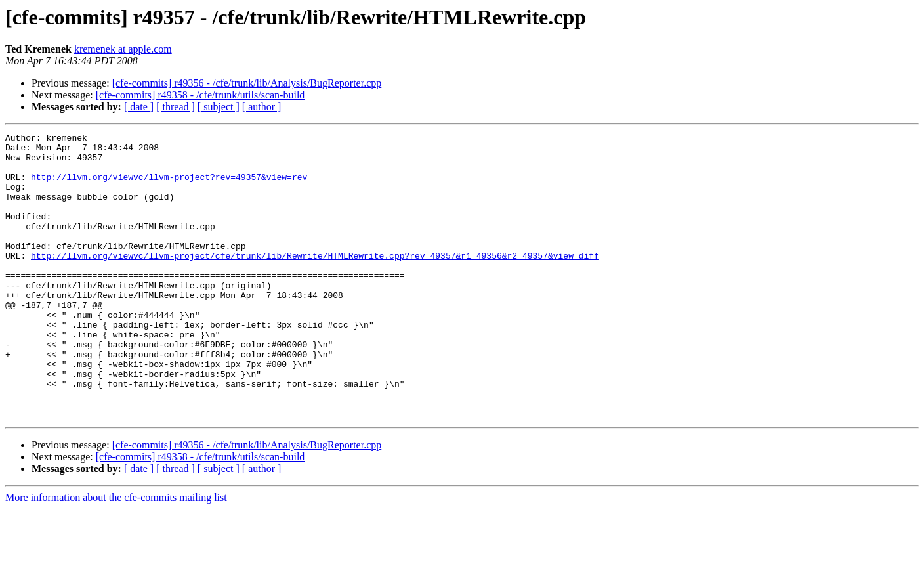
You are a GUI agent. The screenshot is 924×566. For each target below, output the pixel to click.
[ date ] (139, 107)
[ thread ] (176, 107)
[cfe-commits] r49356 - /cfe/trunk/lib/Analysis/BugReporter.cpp (247, 83)
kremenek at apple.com (123, 49)
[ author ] (262, 107)
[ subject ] (219, 107)
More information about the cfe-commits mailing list (116, 555)
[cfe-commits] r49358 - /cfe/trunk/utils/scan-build (200, 95)
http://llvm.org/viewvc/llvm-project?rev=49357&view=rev (169, 186)
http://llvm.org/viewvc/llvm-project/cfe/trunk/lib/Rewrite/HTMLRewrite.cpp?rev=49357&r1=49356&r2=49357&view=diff (315, 281)
